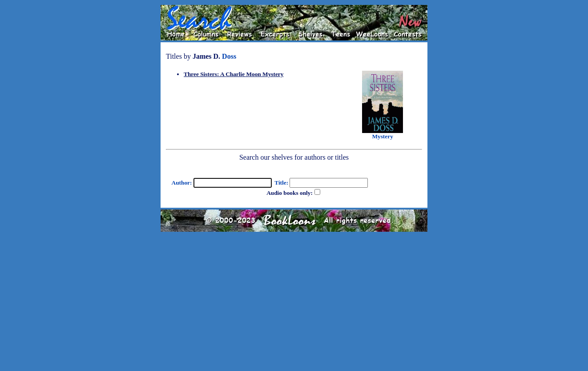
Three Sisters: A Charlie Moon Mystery (234, 74)
